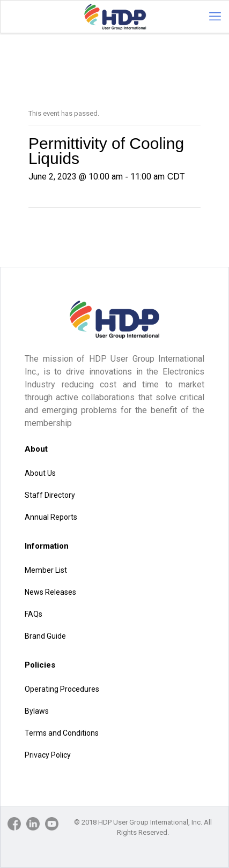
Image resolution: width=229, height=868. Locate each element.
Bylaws (37, 711)
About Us (40, 473)
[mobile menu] (215, 17)
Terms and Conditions (62, 733)
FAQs (34, 614)
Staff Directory (50, 495)
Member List (46, 570)
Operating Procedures (62, 689)
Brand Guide (45, 636)
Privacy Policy (48, 755)
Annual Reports (51, 517)
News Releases (50, 592)
